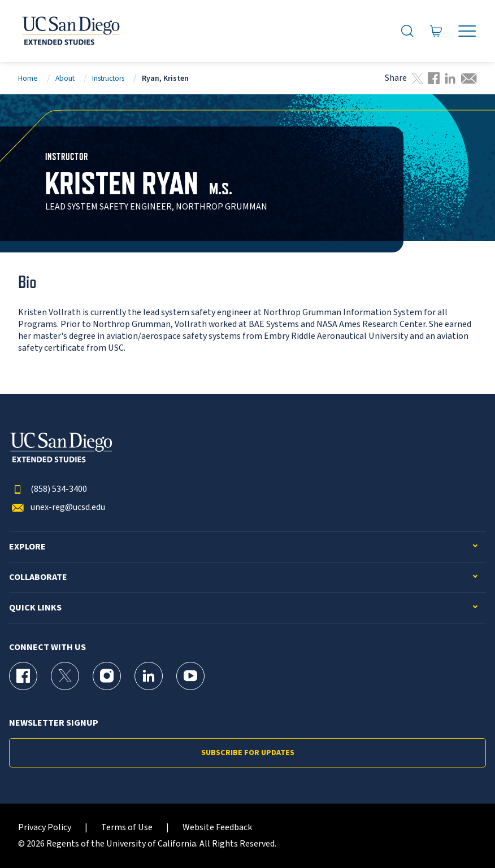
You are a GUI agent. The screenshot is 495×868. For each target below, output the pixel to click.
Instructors (108, 78)
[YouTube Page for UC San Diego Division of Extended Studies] (190, 676)
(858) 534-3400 (48, 489)
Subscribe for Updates (248, 753)
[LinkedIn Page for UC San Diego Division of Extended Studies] (149, 676)
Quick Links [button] (35, 608)
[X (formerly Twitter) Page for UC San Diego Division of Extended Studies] (65, 676)
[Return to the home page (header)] (70, 31)
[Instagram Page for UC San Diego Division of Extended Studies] (107, 676)
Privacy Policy (45, 828)
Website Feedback (217, 828)
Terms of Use (127, 828)
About (65, 78)
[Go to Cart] (436, 31)
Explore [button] (27, 547)
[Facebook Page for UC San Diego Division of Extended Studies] (23, 676)
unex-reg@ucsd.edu (57, 507)
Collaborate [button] (38, 577)
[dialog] (461, 834)
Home (28, 78)
